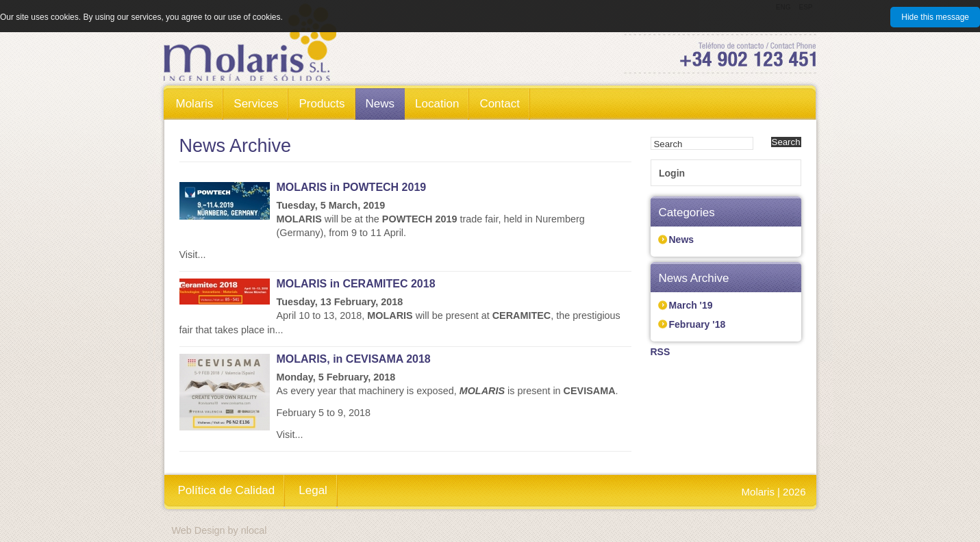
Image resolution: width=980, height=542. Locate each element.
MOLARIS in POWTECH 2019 (352, 187)
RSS (661, 352)
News (682, 240)
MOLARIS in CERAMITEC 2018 (356, 284)
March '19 (691, 305)
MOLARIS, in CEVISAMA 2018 (354, 359)
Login (672, 173)
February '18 (698, 324)
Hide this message (935, 17)
